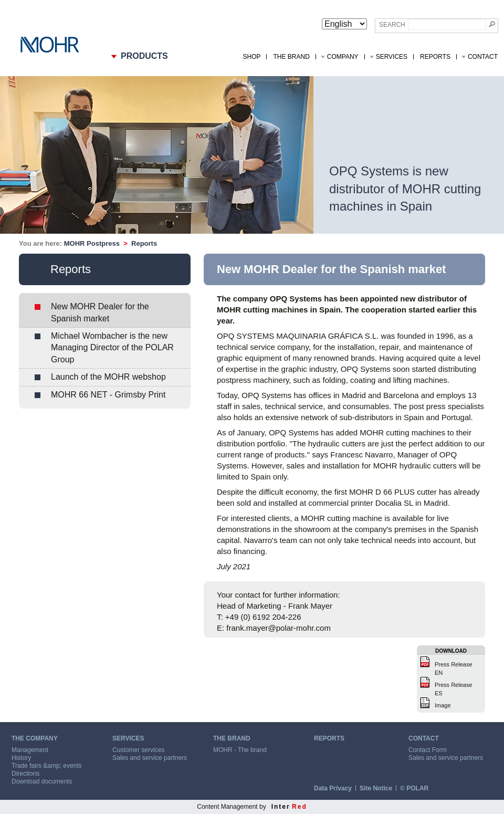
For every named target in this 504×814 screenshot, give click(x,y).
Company (343, 57)
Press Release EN (454, 669)
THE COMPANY (35, 738)
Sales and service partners (150, 758)
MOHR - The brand (240, 750)
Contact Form (428, 750)
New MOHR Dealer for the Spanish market (100, 312)
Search (392, 25)
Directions (25, 774)
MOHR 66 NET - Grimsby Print (108, 395)
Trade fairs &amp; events (47, 766)
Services (392, 57)
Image (443, 705)
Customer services (138, 750)
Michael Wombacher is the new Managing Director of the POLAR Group (112, 348)
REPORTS (329, 738)
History (21, 758)
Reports (435, 57)
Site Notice (376, 788)
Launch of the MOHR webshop (108, 377)
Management (30, 750)
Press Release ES (454, 689)
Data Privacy (333, 788)
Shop (251, 57)
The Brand (291, 57)
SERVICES (128, 738)
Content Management (227, 807)
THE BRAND (232, 738)
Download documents (42, 781)
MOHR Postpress (92, 243)
